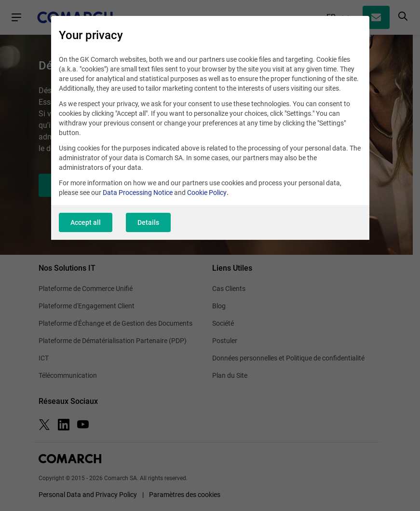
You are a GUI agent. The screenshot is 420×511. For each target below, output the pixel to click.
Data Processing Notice (138, 193)
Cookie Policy (207, 193)
